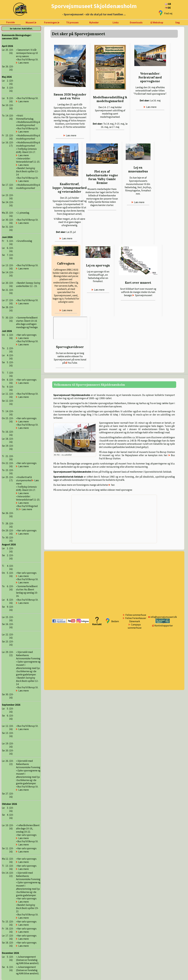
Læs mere (71, 135)
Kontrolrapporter (164, 626)
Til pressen (72, 22)
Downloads (136, 22)
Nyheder (94, 22)
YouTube (72, 363)
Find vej (168, 13)
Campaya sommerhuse (135, 626)
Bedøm (115, 621)
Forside (11, 22)
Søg (177, 22)
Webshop (158, 22)
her (113, 485)
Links (116, 22)
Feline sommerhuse (136, 615)
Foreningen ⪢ (52, 22)
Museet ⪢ (31, 22)
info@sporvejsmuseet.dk (164, 617)
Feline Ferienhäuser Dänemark (136, 620)
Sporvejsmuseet (144, 295)
